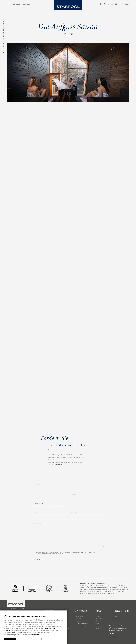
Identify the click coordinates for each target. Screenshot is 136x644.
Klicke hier (114, 637)
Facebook (117, 616)
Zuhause (16, 4)
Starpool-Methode (100, 619)
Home (4, 51)
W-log (97, 626)
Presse (97, 631)
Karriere (97, 628)
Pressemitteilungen (4, 41)
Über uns (97, 616)
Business (26, 4)
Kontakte (105, 4)
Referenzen (98, 621)
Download (98, 623)
